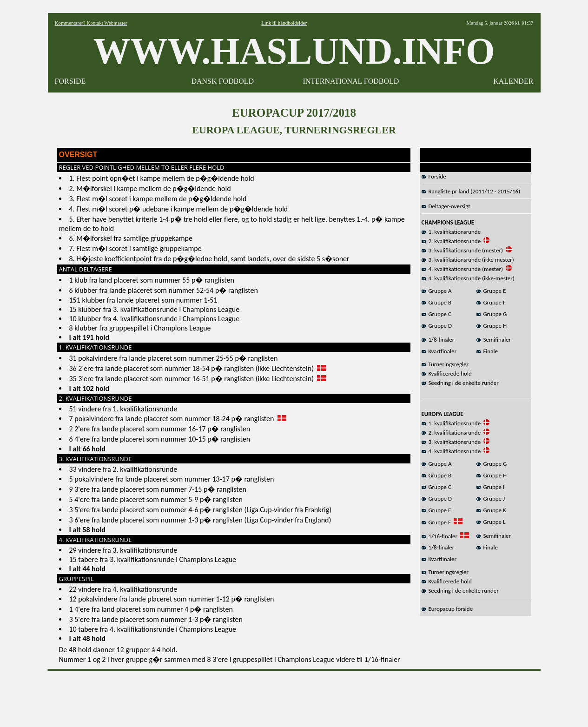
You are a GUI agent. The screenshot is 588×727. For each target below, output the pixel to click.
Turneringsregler (445, 364)
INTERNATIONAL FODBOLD (351, 81)
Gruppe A (437, 291)
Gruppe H (492, 326)
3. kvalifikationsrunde (451, 442)
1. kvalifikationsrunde (451, 232)
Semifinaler (494, 340)
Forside (434, 176)
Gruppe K (491, 510)
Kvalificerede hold (447, 373)
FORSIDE (70, 81)
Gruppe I (491, 487)
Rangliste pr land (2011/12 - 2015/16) (471, 191)
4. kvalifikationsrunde (451, 451)
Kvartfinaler (439, 351)
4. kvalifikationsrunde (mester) (462, 269)
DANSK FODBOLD (222, 81)
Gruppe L (491, 522)
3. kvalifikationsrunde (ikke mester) (468, 260)
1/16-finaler (439, 536)
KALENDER (513, 81)
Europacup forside (447, 609)
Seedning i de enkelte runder (460, 383)
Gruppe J (491, 499)
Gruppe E (491, 291)
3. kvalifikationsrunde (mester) (462, 250)
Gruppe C (436, 314)
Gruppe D (437, 326)
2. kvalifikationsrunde (451, 241)
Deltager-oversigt (446, 206)
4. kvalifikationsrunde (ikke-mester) (468, 278)
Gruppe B (437, 302)
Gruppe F (491, 302)
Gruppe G (492, 314)
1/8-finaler (438, 340)
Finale (487, 351)
